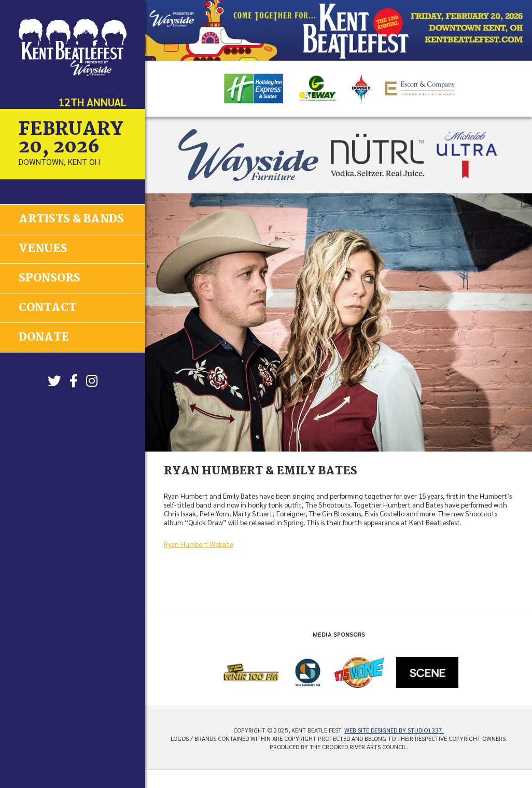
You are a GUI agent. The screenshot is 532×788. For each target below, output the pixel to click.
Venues (43, 248)
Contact (47, 307)
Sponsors (50, 278)
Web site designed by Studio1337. (394, 730)
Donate (44, 336)
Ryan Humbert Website (199, 544)
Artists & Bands (71, 219)
